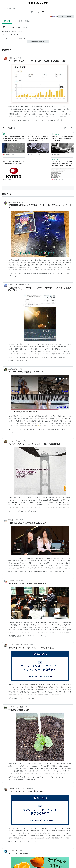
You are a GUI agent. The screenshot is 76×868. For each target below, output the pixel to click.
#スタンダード (41, 429)
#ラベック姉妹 (23, 572)
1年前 (25, 441)
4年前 (21, 851)
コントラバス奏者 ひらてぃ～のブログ (19, 645)
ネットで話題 (18, 21)
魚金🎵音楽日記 (13, 369)
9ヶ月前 (20, 369)
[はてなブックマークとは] (14, 128)
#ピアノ (29, 357)
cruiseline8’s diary (13, 202)
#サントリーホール (30, 273)
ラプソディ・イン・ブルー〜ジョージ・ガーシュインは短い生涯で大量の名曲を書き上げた (38, 138)
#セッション (12, 432)
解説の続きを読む (38, 42)
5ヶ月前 (21, 202)
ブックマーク (7, 134)
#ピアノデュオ (13, 572)
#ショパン (20, 360)
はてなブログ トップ (9, 8)
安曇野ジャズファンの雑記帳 (16, 285)
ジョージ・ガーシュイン (11, 34)
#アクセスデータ (14, 120)
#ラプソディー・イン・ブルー (60, 273)
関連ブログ (29, 21)
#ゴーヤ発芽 (12, 777)
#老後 (24, 777)
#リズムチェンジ (24, 429)
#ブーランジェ (22, 511)
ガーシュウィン (10, 38)
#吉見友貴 (35, 357)
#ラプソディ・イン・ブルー (27, 698)
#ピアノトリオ (13, 429)
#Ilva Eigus (24, 120)
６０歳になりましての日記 (16, 707)
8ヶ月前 (27, 285)
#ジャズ (33, 429)
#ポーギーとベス (44, 120)
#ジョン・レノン (37, 636)
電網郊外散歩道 (13, 58)
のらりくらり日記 (13, 851)
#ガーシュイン (33, 120)
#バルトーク (12, 360)
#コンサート (21, 357)
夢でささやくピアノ (14, 520)
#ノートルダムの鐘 (43, 273)
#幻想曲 (60, 120)
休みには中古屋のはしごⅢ (15, 441)
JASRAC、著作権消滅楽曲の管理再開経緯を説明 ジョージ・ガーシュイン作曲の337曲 (14, 138)
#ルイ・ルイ (27, 636)
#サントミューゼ (51, 357)
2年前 (22, 520)
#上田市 (42, 357)
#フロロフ (53, 120)
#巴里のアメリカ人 (60, 572)
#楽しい (27, 360)
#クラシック (12, 357)
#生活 (19, 777)
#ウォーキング (31, 777)
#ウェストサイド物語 (36, 572)
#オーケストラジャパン (16, 273)
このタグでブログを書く (66, 16)
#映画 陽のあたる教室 (15, 636)
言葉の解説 (7, 21)
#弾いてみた (61, 429)
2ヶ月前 (20, 58)
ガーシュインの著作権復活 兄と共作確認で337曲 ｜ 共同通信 (14, 163)
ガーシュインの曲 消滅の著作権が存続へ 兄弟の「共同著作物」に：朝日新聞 (62, 138)
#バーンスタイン (61, 777)
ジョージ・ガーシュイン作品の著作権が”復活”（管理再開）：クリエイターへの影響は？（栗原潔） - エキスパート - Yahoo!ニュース (62, 164)
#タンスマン (12, 511)
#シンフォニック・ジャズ (16, 780)
